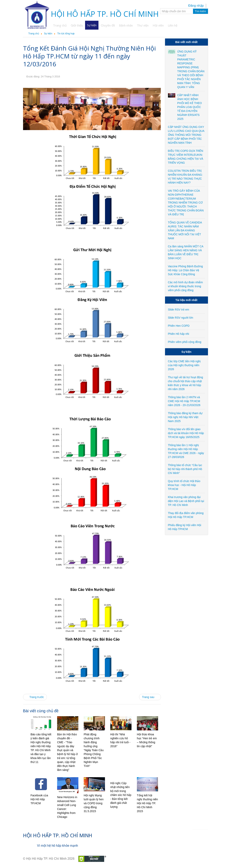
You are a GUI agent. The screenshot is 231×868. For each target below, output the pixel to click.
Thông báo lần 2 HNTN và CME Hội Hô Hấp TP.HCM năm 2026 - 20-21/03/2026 (184, 401)
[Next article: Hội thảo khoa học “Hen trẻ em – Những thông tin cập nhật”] (150, 697)
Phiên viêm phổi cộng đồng (185, 342)
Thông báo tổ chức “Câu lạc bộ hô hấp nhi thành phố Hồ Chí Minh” (185, 469)
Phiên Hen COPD (179, 326)
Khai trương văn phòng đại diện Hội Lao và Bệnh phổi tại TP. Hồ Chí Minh (186, 501)
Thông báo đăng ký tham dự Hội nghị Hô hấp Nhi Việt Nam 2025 (185, 417)
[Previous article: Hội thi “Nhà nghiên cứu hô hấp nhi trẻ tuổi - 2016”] (35, 697)
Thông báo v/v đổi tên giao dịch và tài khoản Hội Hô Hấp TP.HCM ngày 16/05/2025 (186, 433)
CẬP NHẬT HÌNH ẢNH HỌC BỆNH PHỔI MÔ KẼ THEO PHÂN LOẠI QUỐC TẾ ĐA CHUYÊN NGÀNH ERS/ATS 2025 (190, 107)
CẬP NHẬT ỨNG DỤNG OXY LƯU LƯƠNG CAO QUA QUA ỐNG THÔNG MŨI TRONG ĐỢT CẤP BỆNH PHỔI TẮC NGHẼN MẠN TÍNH (186, 135)
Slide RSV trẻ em (179, 310)
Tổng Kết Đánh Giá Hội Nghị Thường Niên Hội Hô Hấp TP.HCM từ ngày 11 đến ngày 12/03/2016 (89, 56)
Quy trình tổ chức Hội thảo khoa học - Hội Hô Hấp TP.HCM (184, 485)
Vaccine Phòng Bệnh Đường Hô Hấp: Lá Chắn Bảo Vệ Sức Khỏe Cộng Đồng (186, 270)
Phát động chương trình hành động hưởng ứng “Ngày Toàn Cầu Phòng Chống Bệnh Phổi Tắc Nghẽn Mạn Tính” (94, 750)
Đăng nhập (196, 6)
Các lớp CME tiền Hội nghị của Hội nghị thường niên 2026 (184, 365)
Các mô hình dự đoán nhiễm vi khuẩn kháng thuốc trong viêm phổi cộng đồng (185, 286)
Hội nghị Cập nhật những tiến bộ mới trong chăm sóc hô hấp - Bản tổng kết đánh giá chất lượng (121, 795)
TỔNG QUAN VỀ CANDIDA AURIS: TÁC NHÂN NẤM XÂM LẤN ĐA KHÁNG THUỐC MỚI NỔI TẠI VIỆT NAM (185, 230)
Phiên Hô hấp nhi (179, 334)
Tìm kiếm (200, 11)
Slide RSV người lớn (181, 318)
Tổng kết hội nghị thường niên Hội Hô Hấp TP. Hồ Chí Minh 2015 (147, 803)
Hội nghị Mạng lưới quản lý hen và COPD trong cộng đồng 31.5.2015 (94, 803)
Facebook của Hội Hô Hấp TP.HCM (39, 799)
